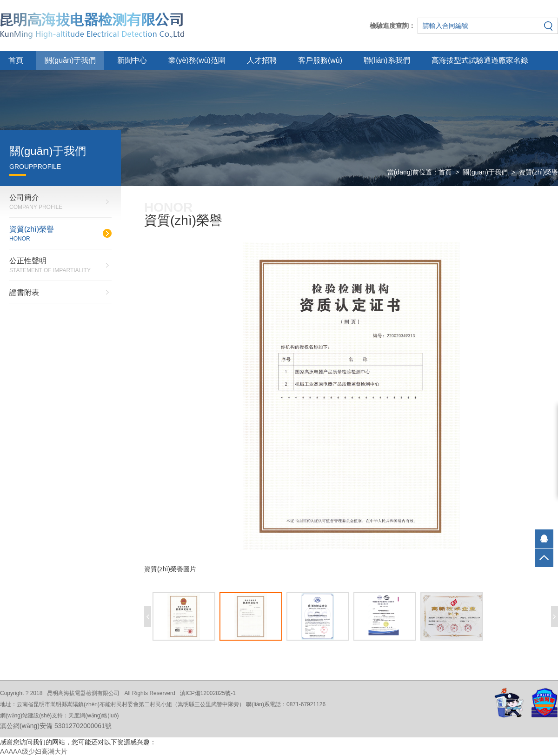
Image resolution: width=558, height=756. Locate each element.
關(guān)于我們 (70, 60)
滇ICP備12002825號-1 (208, 693)
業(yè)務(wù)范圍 (197, 60)
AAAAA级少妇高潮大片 (34, 751)
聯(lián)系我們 (387, 60)
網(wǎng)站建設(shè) (26, 716)
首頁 (16, 60)
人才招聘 (262, 60)
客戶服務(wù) (320, 60)
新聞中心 (132, 60)
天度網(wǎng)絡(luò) (93, 716)
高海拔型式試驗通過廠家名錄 (480, 60)
